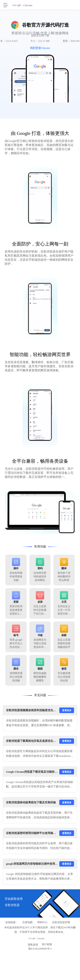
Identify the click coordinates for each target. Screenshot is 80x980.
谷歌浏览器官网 (61, 922)
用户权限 (47, 945)
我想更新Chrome (40, 48)
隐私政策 (33, 945)
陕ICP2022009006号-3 (40, 950)
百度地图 (28, 922)
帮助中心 (42, 922)
